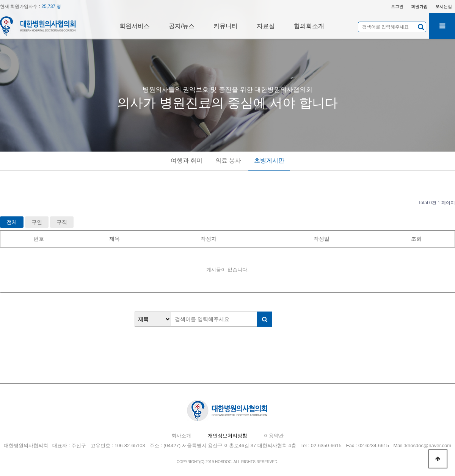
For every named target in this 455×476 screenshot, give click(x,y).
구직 (62, 222)
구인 (37, 222)
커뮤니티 (226, 26)
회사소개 (181, 436)
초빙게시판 (269, 160)
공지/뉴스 (182, 26)
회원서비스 (135, 26)
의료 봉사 (228, 160)
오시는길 (444, 6)
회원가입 (419, 6)
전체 (12, 222)
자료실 (266, 26)
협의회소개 (309, 26)
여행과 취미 (187, 160)
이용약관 (274, 436)
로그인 (397, 6)
